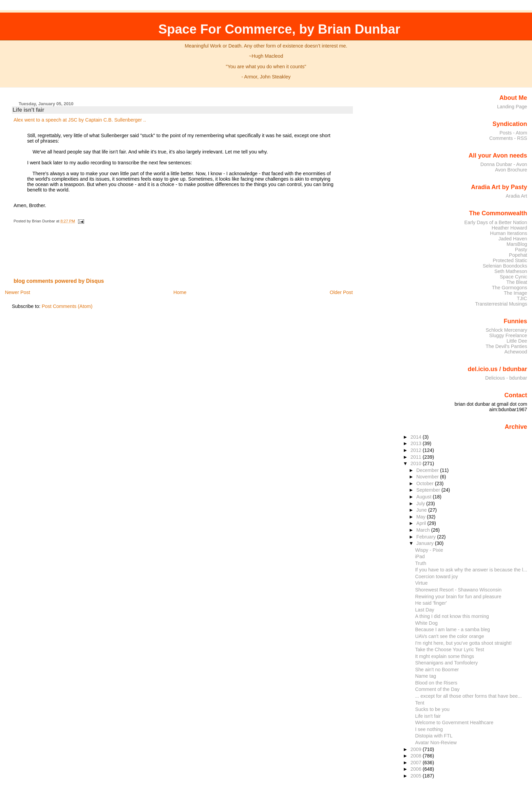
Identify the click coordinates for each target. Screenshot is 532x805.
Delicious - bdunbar (506, 378)
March (424, 530)
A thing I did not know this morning (452, 616)
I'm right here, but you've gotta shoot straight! (463, 643)
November (428, 477)
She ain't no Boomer (437, 670)
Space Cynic (514, 277)
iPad (420, 556)
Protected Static (510, 260)
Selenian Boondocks (505, 266)
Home (180, 292)
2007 (417, 763)
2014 (417, 437)
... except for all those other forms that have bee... (468, 696)
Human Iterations (508, 233)
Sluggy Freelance (508, 335)
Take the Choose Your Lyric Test (449, 650)
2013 (417, 443)
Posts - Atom (513, 133)
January (426, 543)
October (426, 483)
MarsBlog (517, 244)
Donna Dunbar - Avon (504, 164)
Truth (421, 563)
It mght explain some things (444, 656)
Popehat (518, 255)
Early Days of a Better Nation (496, 222)
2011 (417, 457)
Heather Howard (509, 228)
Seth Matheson (511, 271)
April (422, 523)
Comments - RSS (508, 138)
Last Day (424, 610)
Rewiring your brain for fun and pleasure (458, 597)
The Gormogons (510, 288)
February (427, 537)
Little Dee (517, 341)
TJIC (522, 298)
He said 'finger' (431, 603)
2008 (417, 756)
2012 (417, 450)
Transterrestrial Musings (501, 304)
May (422, 517)
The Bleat (517, 282)
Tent (420, 703)
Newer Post (17, 292)
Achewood (516, 352)
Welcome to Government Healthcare (454, 722)
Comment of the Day (437, 689)
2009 (417, 749)
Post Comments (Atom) (67, 306)
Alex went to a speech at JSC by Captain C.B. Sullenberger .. (80, 120)
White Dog (426, 623)
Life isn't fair (28, 110)
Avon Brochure (511, 170)
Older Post (341, 292)
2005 (417, 776)
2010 (417, 463)
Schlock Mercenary (507, 330)
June (422, 510)
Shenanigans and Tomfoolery (446, 663)
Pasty (521, 250)
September (429, 490)
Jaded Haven (513, 239)
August (425, 497)
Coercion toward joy (436, 577)
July (421, 504)
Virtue (421, 583)
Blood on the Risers (436, 683)
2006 (417, 769)
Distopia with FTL (434, 736)
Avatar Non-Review (436, 743)
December (428, 470)
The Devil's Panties (506, 346)
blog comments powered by (59, 281)
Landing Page (512, 107)
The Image (516, 293)
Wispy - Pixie (429, 550)
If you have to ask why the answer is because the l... (471, 570)
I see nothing (429, 729)
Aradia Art (517, 196)
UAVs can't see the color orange (449, 636)
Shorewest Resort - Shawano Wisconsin (458, 590)
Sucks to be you (432, 709)
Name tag (425, 676)
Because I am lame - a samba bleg (452, 629)
